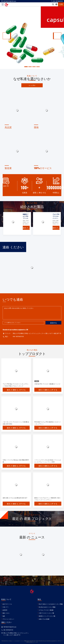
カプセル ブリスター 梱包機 (46, 610)
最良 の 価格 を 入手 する (26, 228)
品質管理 (5, 610)
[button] (7, 36)
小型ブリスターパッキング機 (46, 613)
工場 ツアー (6, 607)
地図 (4, 616)
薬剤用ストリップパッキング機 (47, 616)
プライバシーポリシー (8, 619)
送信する (53, 323)
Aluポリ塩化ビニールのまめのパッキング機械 (51, 604)
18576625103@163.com (9, 1)
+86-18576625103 (57, 1)
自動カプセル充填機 (44, 619)
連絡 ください (6, 613)
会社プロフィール (7, 604)
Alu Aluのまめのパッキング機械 (47, 607)
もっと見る (32, 85)
